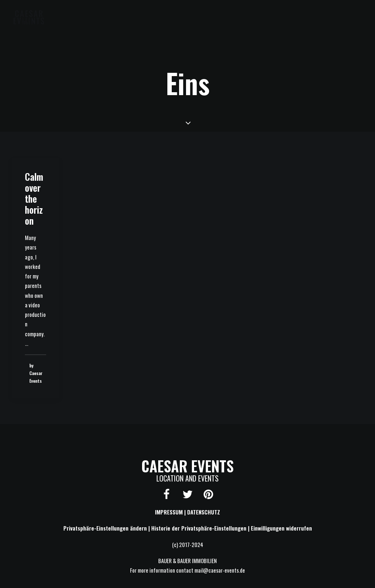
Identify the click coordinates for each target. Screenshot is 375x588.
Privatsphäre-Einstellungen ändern (105, 528)
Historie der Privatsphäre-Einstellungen (199, 528)
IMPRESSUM (169, 512)
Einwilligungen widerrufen (281, 528)
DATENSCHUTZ (204, 512)
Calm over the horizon (34, 199)
